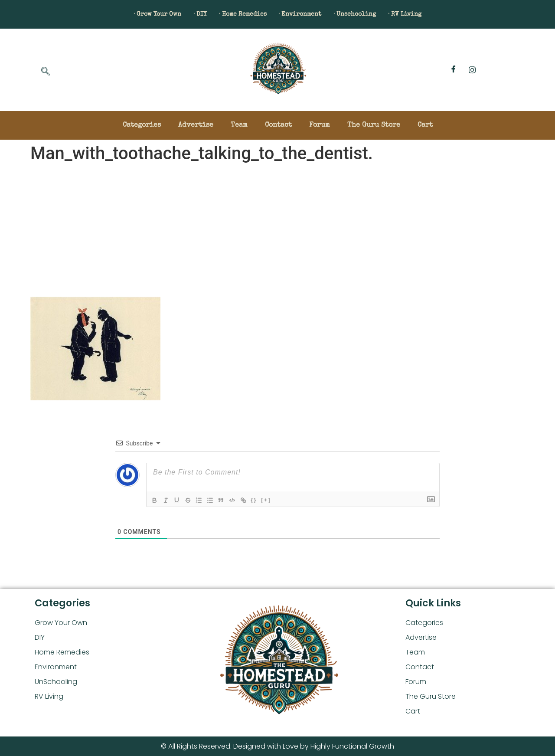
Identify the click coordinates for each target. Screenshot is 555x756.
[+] (275, 499)
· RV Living (432, 14)
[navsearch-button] (46, 72)
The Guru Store (374, 125)
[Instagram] (472, 70)
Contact (278, 125)
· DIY (183, 14)
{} (263, 499)
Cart (425, 125)
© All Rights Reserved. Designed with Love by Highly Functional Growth (277, 746)
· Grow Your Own (130, 14)
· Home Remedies (235, 14)
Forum (320, 125)
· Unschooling (371, 14)
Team (239, 125)
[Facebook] (454, 70)
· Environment (305, 14)
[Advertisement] (277, 232)
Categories (142, 125)
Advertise (196, 125)
